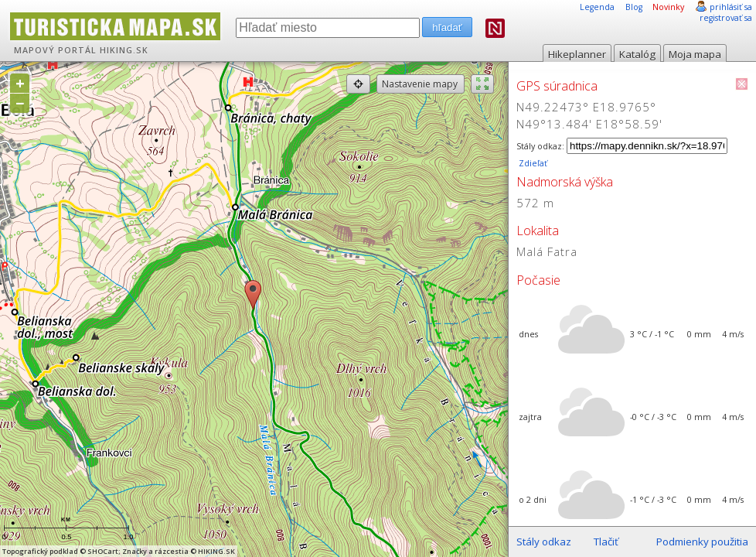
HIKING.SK (124, 50)
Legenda (597, 7)
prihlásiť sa (731, 7)
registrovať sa (726, 18)
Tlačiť (606, 542)
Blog (634, 7)
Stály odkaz (544, 542)
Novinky (668, 7)
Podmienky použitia (702, 542)
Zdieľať (532, 163)
